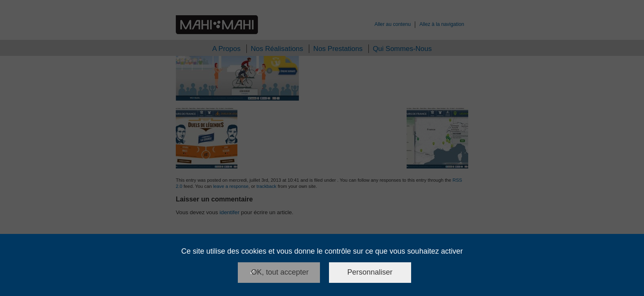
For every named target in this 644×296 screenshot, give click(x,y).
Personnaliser (370, 272)
